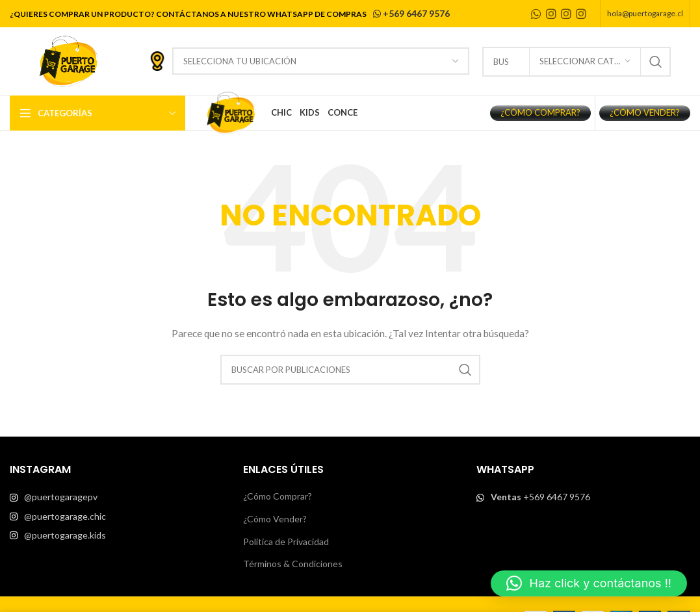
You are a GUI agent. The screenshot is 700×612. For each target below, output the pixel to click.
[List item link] (117, 497)
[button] (589, 583)
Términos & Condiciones (293, 564)
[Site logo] (68, 60)
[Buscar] (350, 370)
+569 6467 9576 (410, 13)
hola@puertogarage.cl (645, 13)
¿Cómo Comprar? (278, 496)
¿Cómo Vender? (275, 519)
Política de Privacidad (286, 542)
